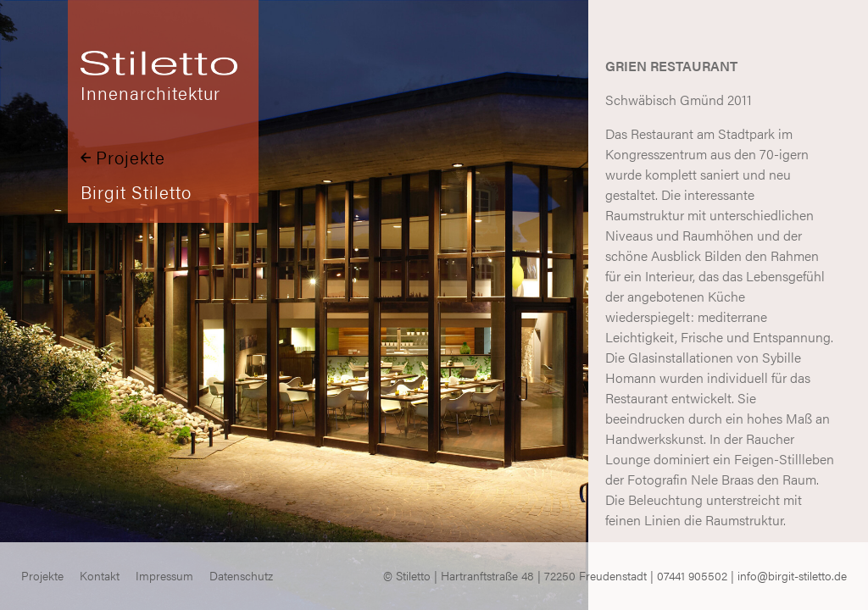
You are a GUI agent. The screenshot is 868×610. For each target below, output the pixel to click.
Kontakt (100, 576)
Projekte (123, 157)
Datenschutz (241, 576)
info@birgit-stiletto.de (792, 576)
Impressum (164, 576)
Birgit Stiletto (136, 192)
